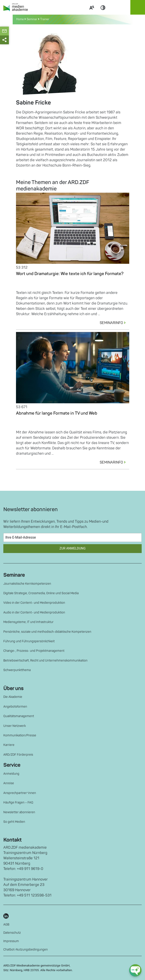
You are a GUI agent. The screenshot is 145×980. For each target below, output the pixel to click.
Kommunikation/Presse (20, 735)
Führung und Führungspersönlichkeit (29, 641)
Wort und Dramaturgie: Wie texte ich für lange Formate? (70, 274)
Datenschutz (12, 933)
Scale (92, 13)
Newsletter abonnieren (19, 812)
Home (20, 19)
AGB (6, 925)
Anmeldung (11, 774)
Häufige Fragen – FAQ (18, 802)
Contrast (103, 13)
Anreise (9, 783)
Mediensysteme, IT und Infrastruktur (28, 622)
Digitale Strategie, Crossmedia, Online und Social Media (41, 593)
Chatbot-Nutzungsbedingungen (26, 950)
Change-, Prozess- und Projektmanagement (34, 651)
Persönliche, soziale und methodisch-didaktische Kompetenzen (47, 632)
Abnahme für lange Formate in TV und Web (57, 413)
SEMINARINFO (114, 323)
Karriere (9, 745)
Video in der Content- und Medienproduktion (34, 603)
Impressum (11, 941)
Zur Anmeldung (72, 548)
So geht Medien (14, 822)
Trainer (45, 19)
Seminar (32, 19)
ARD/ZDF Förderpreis (18, 755)
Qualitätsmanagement (19, 716)
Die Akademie (13, 697)
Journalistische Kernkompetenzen (27, 584)
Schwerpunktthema (17, 670)
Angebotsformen (15, 707)
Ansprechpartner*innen (20, 793)
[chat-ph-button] (135, 970)
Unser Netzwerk (15, 726)
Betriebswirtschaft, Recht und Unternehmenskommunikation (45, 661)
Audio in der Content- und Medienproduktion (34, 612)
